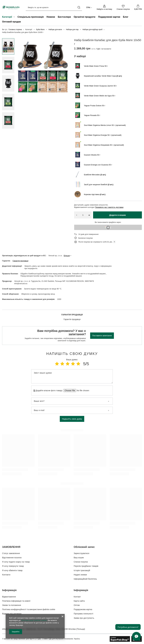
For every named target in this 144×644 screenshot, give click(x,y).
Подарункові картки (109, 17)
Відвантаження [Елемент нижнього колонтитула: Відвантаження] (9, 597)
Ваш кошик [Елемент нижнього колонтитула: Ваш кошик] (79, 558)
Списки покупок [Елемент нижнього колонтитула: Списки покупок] (81, 562)
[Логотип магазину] (11, 7)
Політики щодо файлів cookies (34, 620)
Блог (126, 17)
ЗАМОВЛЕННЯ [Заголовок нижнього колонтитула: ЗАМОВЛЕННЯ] (11, 547)
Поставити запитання (102, 336)
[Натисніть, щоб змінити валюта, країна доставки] (89, 7)
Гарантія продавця (20, 261)
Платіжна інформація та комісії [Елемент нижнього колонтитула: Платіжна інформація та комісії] (16, 601)
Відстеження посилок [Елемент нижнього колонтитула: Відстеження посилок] (12, 558)
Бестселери (64, 17)
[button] (21, 65)
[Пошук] (79, 7)
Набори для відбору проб (92, 30)
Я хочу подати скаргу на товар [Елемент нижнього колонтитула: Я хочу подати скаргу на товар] (16, 562)
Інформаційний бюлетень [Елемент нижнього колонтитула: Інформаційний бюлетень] (85, 579)
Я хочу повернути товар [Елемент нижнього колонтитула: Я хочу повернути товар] (13, 566)
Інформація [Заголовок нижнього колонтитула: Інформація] (9, 590)
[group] (43, 65)
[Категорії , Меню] (15, 17)
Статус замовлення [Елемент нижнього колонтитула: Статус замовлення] (11, 553)
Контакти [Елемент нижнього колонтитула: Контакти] (6, 575)
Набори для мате (55, 30)
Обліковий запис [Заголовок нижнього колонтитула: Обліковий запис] (84, 547)
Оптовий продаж (11, 22)
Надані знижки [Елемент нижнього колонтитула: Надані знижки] (80, 575)
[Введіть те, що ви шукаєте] (54, 7)
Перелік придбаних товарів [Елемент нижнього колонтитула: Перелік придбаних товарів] (86, 566)
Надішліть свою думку (72, 419)
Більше (67, 256)
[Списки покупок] (123, 7)
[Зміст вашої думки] (72, 376)
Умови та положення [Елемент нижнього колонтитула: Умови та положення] (12, 605)
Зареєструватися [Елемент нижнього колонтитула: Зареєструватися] (81, 553)
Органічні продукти (85, 17)
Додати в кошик (118, 215)
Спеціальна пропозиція (31, 17)
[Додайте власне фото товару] (82, 390)
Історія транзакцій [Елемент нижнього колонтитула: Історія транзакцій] (82, 570)
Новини (51, 17)
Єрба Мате (40, 30)
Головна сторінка (15, 30)
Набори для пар (72, 30)
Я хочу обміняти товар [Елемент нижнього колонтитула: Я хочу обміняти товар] (12, 570)
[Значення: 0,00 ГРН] (138, 7)
